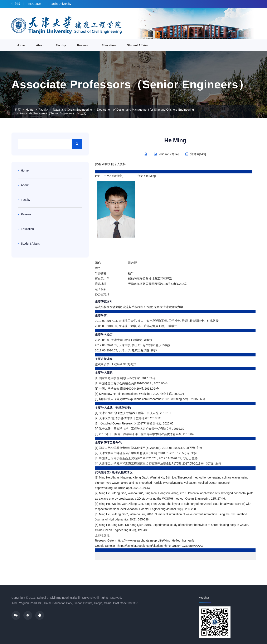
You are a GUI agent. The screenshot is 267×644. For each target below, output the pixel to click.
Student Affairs (137, 45)
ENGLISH (35, 4)
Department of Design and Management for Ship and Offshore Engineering (145, 110)
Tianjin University (60, 4)
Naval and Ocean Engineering (72, 110)
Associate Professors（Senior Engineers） (48, 113)
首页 (18, 110)
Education (109, 45)
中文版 (16, 4)
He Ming (175, 140)
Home (21, 45)
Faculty (61, 45)
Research (84, 45)
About (40, 45)
